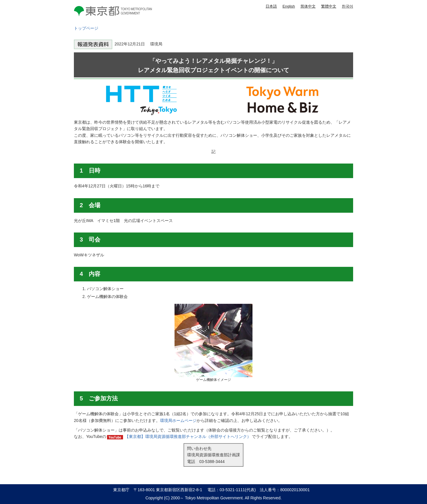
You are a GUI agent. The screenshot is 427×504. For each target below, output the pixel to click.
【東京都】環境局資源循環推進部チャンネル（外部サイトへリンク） (188, 436)
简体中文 (308, 6)
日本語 (271, 6)
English (289, 6)
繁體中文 (329, 6)
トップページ (86, 28)
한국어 (347, 6)
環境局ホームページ (178, 420)
